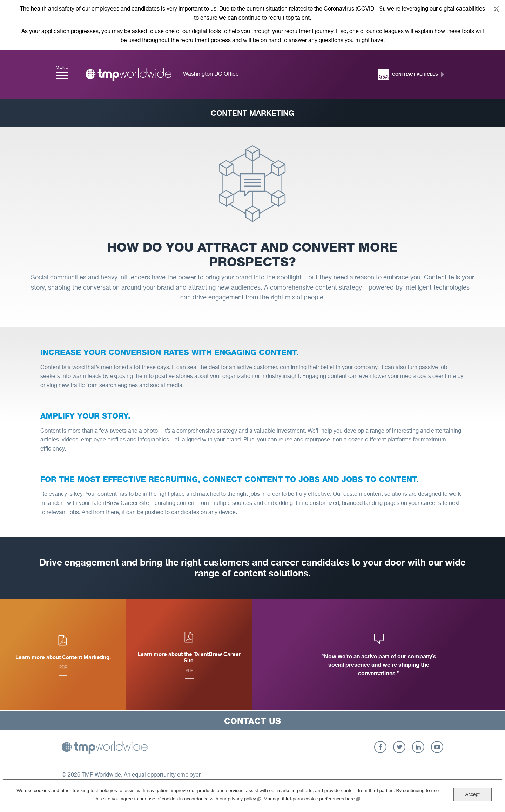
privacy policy (244, 798)
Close (496, 9)
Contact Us (252, 721)
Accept (472, 794)
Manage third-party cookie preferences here (312, 798)
